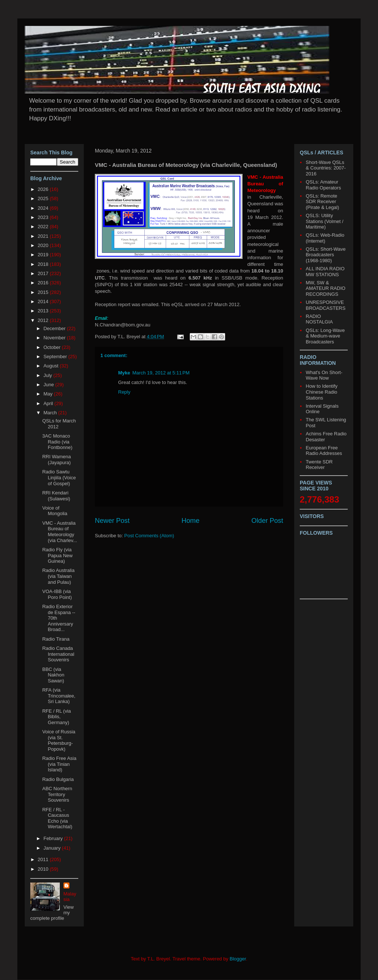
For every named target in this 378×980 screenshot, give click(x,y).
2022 (44, 227)
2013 (44, 311)
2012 (44, 320)
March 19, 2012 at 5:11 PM (161, 373)
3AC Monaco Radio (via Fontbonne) (57, 442)
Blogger (238, 959)
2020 (44, 245)
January (53, 848)
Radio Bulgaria (58, 779)
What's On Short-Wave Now (324, 375)
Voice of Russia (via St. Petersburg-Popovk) (59, 740)
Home (191, 521)
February (54, 838)
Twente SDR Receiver (319, 465)
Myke (124, 373)
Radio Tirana (56, 639)
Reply (124, 392)
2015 (44, 292)
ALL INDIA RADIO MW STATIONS (325, 272)
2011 (44, 859)
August (52, 366)
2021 (44, 236)
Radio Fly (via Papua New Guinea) (57, 555)
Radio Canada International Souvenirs (58, 654)
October (53, 347)
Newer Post (112, 521)
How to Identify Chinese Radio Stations (322, 392)
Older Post (267, 521)
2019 (44, 255)
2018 (44, 264)
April (49, 403)
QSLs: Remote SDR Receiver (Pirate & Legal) (322, 202)
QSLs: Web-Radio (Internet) (325, 238)
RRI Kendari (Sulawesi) (56, 496)
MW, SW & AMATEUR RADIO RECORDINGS (325, 288)
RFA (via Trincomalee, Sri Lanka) (59, 696)
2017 (44, 273)
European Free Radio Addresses (324, 451)
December (55, 328)
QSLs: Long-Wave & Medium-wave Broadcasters (325, 336)
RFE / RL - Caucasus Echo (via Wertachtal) (57, 818)
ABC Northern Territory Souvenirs (57, 794)
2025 (44, 198)
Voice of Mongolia (55, 511)
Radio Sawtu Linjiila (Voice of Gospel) (59, 477)
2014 (44, 301)
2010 (44, 869)
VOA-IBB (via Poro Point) (57, 594)
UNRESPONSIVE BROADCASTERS (326, 305)
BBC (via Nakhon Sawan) (53, 675)
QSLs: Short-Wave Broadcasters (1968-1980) (326, 255)
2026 (44, 189)
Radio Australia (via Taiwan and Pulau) (58, 576)
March (51, 413)
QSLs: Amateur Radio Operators (323, 185)
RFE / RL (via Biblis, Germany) (56, 717)
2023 (44, 217)
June (49, 385)
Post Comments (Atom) (149, 536)
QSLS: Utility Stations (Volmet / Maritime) (324, 221)
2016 (44, 283)
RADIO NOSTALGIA (319, 319)
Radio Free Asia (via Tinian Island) (59, 764)
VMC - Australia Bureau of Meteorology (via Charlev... (59, 532)
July (49, 375)
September (56, 357)
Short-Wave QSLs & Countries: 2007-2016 (326, 168)
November (55, 338)
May (49, 394)
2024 (44, 208)
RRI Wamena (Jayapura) (56, 460)
